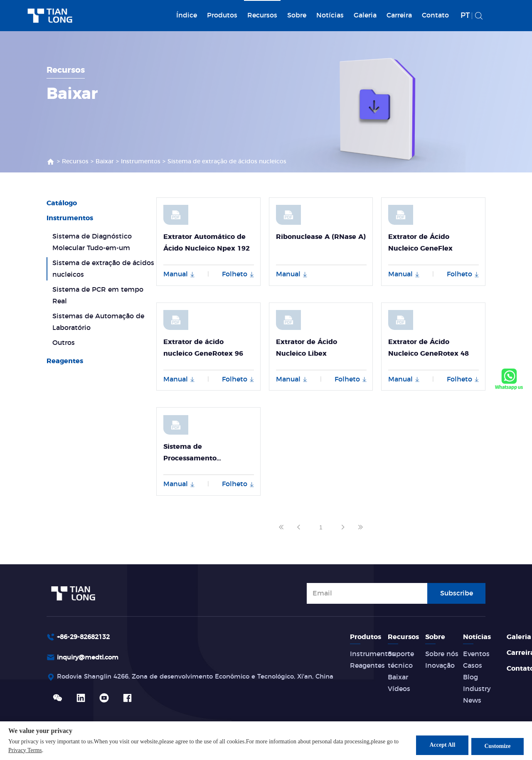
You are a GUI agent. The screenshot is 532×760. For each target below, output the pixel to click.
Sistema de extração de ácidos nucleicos (227, 162)
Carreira (399, 15)
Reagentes (65, 361)
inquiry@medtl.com (90, 658)
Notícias (330, 15)
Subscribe (457, 593)
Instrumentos (141, 162)
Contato (435, 15)
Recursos (262, 15)
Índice (187, 15)
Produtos (222, 15)
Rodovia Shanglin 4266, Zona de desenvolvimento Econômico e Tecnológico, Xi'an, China (206, 679)
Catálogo (62, 203)
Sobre (297, 15)
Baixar (105, 162)
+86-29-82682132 (86, 637)
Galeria (365, 15)
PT (465, 16)
